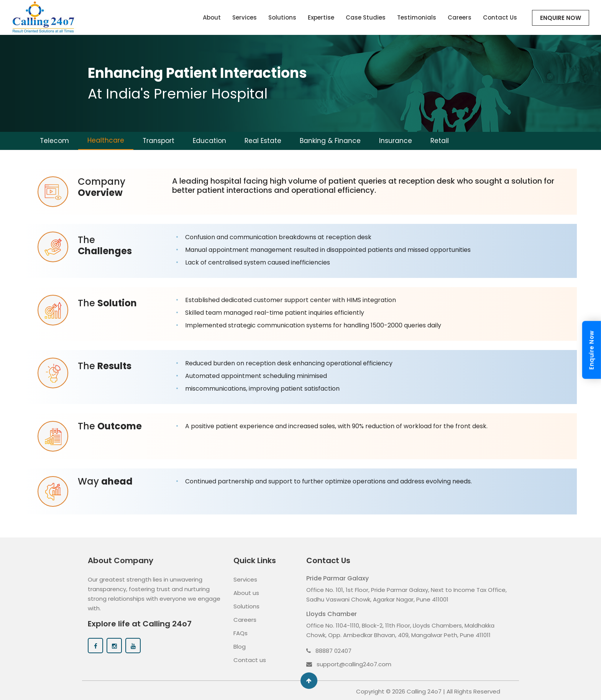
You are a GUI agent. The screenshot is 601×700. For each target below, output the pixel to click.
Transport (158, 141)
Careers (460, 17)
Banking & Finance (330, 141)
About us (246, 591)
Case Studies (366, 17)
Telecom (54, 141)
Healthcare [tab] (106, 140)
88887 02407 (329, 649)
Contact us (250, 658)
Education (209, 141)
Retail (440, 141)
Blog (240, 645)
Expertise (321, 17)
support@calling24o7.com (349, 662)
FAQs (241, 631)
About (212, 17)
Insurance (396, 141)
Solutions (282, 17)
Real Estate (263, 141)
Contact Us (500, 17)
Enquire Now (561, 18)
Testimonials (417, 17)
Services (245, 17)
